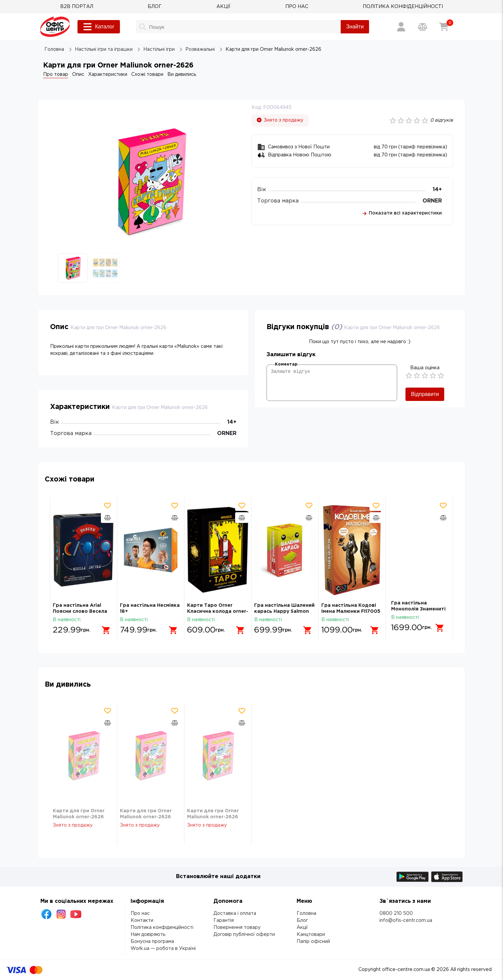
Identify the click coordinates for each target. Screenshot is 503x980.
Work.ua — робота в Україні (163, 949)
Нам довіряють (148, 935)
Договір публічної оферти (244, 935)
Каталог (99, 27)
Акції (302, 928)
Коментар (286, 364)
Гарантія (224, 921)
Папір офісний (313, 942)
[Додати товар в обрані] (108, 506)
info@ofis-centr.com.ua (406, 921)
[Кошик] (444, 27)
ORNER (432, 201)
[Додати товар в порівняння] (108, 518)
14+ (437, 190)
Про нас (140, 914)
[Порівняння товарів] (423, 27)
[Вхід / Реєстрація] (401, 27)
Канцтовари (311, 935)
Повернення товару (237, 928)
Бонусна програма (152, 942)
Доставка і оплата (235, 914)
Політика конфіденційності (162, 928)
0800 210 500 (396, 914)
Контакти (142, 921)
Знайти (355, 27)
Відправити (425, 394)
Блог (302, 921)
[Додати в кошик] (104, 628)
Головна (306, 914)
